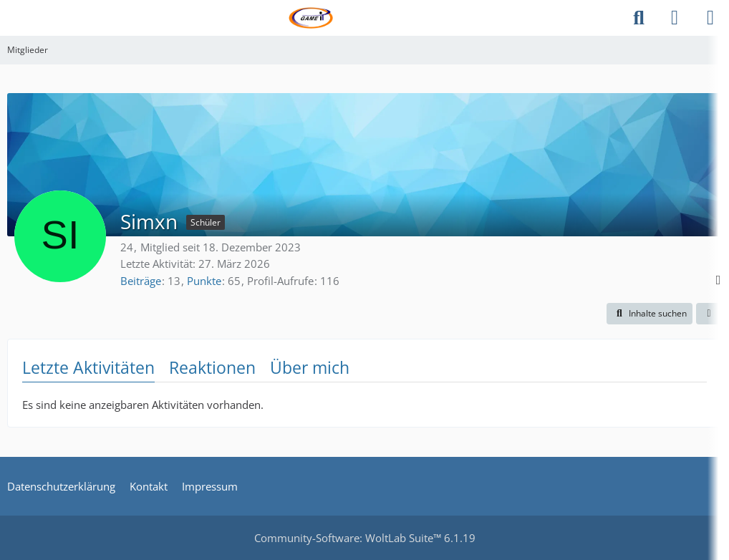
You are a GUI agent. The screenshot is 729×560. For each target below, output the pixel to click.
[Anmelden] (675, 18)
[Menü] (710, 18)
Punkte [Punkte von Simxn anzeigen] (204, 281)
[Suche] (639, 18)
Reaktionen (212, 367)
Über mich (310, 367)
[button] (650, 314)
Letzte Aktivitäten (88, 367)
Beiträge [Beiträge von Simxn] (141, 281)
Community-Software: (365, 538)
